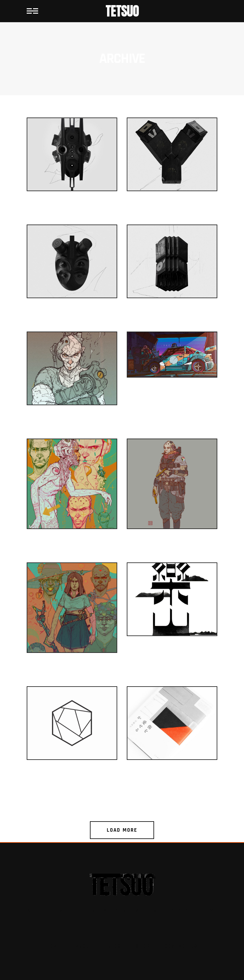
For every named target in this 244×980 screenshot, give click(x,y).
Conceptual (72, 672)
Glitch (172, 211)
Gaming (72, 425)
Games (72, 211)
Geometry (72, 779)
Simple (172, 656)
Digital (172, 397)
